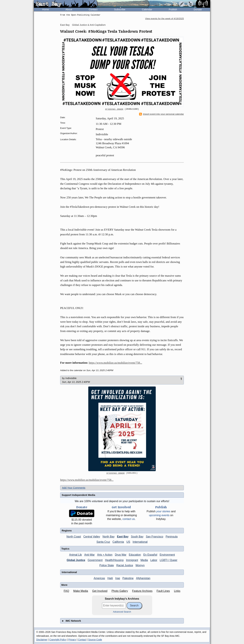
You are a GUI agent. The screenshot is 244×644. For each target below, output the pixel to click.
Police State (107, 565)
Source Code (95, 640)
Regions (67, 530)
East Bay (65, 25)
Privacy (72, 640)
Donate (198, 9)
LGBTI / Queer (169, 560)
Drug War (121, 555)
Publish (173, 9)
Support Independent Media (78, 495)
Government (95, 560)
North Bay (109, 537)
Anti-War (89, 555)
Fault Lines (163, 591)
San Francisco (155, 537)
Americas (99, 578)
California (118, 542)
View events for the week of (164, 19)
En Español (150, 555)
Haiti (110, 578)
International (140, 542)
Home (46, 9)
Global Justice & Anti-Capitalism (89, 25)
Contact (93, 9)
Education (135, 555)
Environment (167, 555)
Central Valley (92, 537)
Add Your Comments (74, 488)
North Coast (74, 537)
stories (163, 511)
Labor (154, 560)
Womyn (140, 565)
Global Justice (76, 560)
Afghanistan (143, 578)
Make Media (81, 591)
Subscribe (120, 9)
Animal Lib (75, 555)
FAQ (66, 591)
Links (177, 591)
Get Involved (100, 591)
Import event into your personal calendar (161, 114)
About (69, 9)
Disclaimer (42, 640)
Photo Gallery (120, 591)
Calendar (147, 9)
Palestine (128, 578)
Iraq (118, 578)
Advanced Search (122, 612)
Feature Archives (142, 591)
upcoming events (159, 515)
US (128, 542)
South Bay (137, 537)
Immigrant (132, 560)
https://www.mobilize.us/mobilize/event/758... (115, 363)
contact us (129, 519)
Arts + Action (105, 555)
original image (114, 109)
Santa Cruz (103, 542)
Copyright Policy (58, 640)
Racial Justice (125, 565)
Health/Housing (114, 560)
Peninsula (172, 537)
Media (144, 560)
